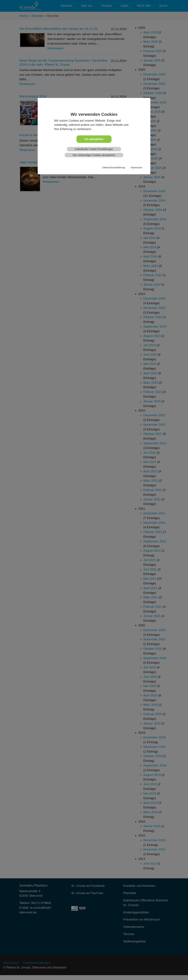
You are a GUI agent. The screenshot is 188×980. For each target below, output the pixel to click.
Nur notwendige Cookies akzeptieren (94, 155)
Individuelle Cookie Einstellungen (94, 149)
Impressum (136, 167)
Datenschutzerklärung (114, 167)
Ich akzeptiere (94, 139)
